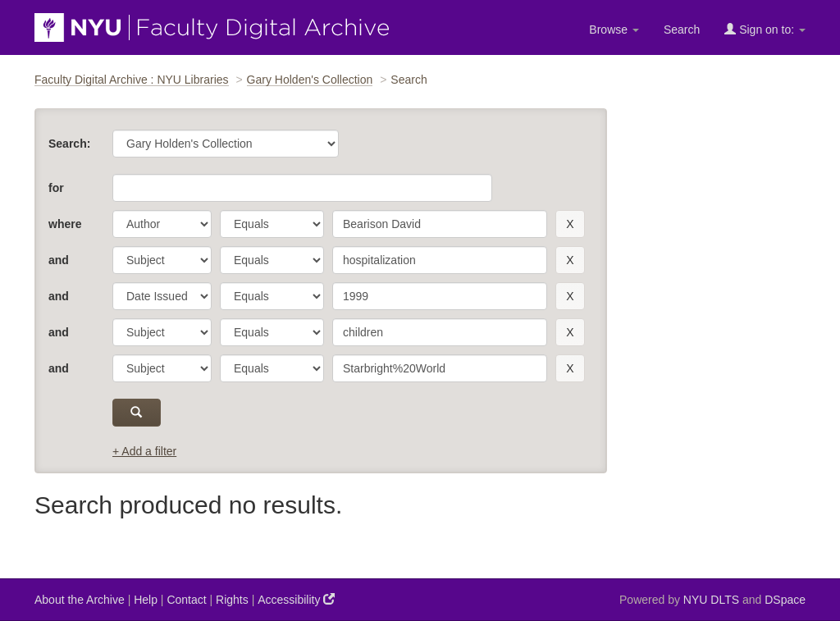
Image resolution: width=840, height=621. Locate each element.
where (65, 224)
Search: (69, 144)
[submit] (137, 413)
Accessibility (296, 599)
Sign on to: (765, 29)
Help (146, 600)
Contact (186, 600)
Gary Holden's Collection (310, 80)
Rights (232, 600)
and (59, 260)
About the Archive (80, 600)
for (56, 188)
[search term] (440, 224)
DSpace (785, 600)
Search (682, 30)
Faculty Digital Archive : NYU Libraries (132, 80)
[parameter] (162, 224)
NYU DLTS (711, 600)
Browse (614, 30)
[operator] (272, 224)
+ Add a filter (144, 451)
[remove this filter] (570, 224)
